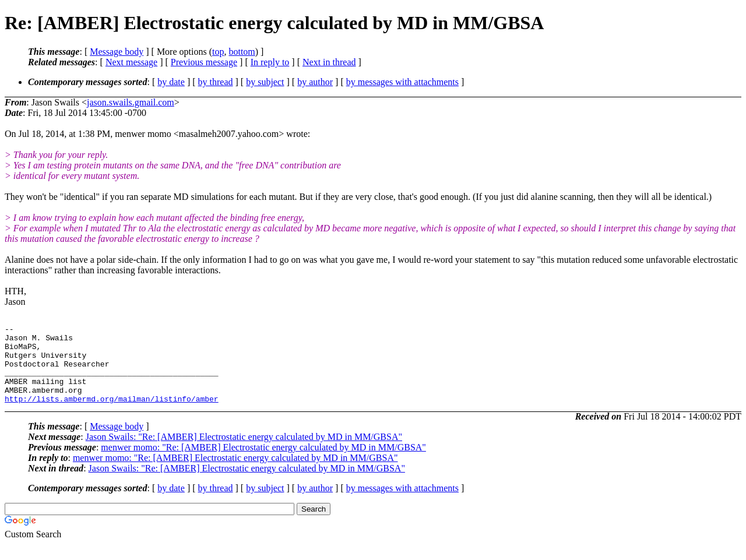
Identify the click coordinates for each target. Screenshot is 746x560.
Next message (131, 62)
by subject (265, 82)
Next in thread (329, 62)
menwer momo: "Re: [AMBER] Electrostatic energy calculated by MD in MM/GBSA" (263, 463)
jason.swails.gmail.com (131, 102)
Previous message (204, 62)
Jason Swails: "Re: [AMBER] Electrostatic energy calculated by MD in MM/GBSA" (244, 452)
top (218, 52)
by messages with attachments (402, 82)
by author (315, 82)
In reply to (270, 62)
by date (171, 82)
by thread (216, 82)
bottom (242, 52)
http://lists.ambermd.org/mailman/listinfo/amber (112, 414)
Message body (117, 52)
